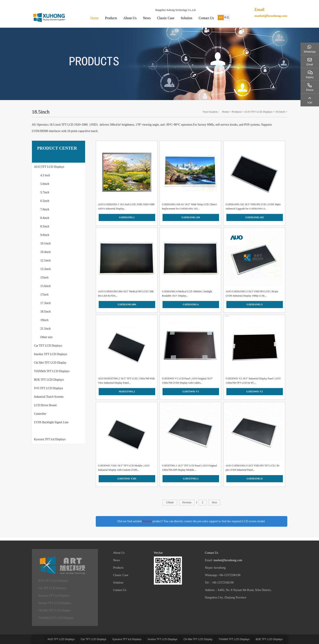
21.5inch (46, 329)
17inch (44, 295)
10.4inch (46, 252)
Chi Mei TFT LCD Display (50, 363)
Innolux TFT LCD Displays (51, 354)
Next (214, 502)
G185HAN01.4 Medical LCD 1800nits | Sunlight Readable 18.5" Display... (187, 294)
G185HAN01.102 (255, 217)
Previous (187, 502)
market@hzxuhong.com (271, 16)
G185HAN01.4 (191, 304)
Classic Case (166, 18)
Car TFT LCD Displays (48, 346)
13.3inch (46, 269)
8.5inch (45, 226)
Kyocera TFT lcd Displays (50, 439)
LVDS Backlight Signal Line (51, 422)
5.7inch (45, 192)
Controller (40, 414)
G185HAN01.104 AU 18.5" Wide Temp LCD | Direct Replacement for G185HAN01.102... (189, 207)
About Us (130, 18)
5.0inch (45, 184)
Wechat (158, 553)
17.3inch (46, 303)
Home (95, 18)
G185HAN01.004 (127, 304)
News (147, 18)
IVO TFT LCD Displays (49, 388)
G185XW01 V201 (127, 479)
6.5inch (45, 201)
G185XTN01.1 (191, 479)
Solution (186, 18)
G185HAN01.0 (255, 479)
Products (111, 18)
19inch (44, 320)
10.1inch (46, 243)
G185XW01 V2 (254, 392)
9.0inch (45, 235)
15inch (44, 278)
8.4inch (45, 218)
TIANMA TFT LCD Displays (52, 371)
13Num (170, 502)
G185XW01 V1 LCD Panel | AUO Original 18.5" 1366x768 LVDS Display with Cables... (187, 381)
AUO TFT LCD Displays (258, 112)
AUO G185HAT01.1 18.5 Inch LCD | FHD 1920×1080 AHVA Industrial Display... (126, 207)
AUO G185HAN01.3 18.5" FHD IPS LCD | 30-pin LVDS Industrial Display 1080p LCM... (252, 294)
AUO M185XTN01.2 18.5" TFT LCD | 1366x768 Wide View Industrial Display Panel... (127, 381)
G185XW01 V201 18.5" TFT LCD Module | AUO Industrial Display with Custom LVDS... (124, 468)
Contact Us (206, 18)
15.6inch (46, 286)
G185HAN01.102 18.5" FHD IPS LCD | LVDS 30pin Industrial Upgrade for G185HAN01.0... (253, 207)
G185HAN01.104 (191, 217)
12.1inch (46, 260)
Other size (46, 337)
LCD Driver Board (45, 405)
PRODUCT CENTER (57, 148)
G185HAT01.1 (127, 217)
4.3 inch (45, 175)
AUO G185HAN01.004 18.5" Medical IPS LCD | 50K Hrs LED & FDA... (126, 294)
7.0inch (45, 209)
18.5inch (280, 112)
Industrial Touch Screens (49, 397)
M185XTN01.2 (127, 392)
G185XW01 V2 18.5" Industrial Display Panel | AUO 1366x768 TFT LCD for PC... (253, 381)
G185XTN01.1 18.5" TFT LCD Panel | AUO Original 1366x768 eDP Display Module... (190, 468)
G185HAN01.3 (255, 304)
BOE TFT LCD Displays (49, 380)
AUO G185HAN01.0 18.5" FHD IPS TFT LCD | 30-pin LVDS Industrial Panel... (253, 468)
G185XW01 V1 (191, 392)
